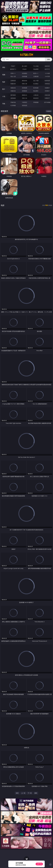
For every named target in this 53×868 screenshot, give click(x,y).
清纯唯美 (24, 91)
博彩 (4, 67)
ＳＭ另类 (47, 76)
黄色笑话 (36, 98)
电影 (4, 82)
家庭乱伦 (24, 95)
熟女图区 (36, 91)
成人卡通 (36, 81)
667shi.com (26, 55)
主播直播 (36, 76)
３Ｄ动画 (47, 73)
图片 (4, 89)
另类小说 (24, 98)
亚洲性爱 (13, 81)
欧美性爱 (47, 81)
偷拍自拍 (24, 81)
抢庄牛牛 (47, 69)
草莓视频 (36, 102)
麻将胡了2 (13, 69)
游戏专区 (47, 66)
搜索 (49, 59)
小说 (4, 96)
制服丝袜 (13, 84)
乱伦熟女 (36, 84)
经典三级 (24, 84)
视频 (4, 75)
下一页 (30, 793)
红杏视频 (13, 105)
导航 (4, 104)
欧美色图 (36, 88)
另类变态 (47, 84)
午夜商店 (24, 102)
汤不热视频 (47, 102)
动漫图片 (47, 88)
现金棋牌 (36, 69)
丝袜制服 (24, 76)
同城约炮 (13, 102)
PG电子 (13, 66)
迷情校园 (13, 98)
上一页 (23, 793)
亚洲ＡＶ (13, 73)
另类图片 (47, 91)
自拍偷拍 (24, 73)
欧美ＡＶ (36, 73)
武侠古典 (47, 95)
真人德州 (24, 66)
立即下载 (39, 864)
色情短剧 (24, 105)
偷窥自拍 (13, 88)
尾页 (36, 793)
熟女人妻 (13, 76)
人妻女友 (36, 95)
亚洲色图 (24, 88)
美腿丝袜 (13, 91)
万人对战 (36, 66)
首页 (17, 793)
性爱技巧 (47, 98)
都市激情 (13, 95)
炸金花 (24, 69)
